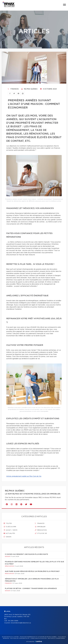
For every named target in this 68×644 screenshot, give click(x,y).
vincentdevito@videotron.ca (21, 623)
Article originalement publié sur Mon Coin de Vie (24, 476)
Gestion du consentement (56, 638)
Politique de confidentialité (20, 638)
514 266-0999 (13, 621)
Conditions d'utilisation (38, 638)
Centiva (38, 641)
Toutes (8, 523)
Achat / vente (10, 530)
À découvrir (10, 527)
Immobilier (40, 527)
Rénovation (41, 530)
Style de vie (41, 533)
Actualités (9, 533)
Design (7, 537)
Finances (13, 89)
